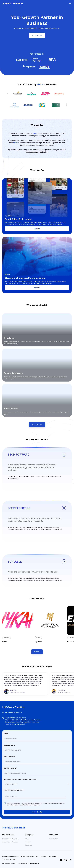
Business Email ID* (10, 768)
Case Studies (53, 839)
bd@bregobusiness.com (14, 712)
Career (28, 842)
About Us (29, 845)
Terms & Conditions (11, 860)
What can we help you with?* (14, 790)
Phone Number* (9, 757)
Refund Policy (23, 863)
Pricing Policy (35, 863)
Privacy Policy (54, 856)
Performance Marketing (10, 839)
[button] (68, 784)
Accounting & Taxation (10, 842)
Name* (6, 734)
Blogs (27, 839)
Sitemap (44, 856)
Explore (37, 229)
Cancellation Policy (9, 863)
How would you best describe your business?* (20, 779)
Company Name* (10, 745)
